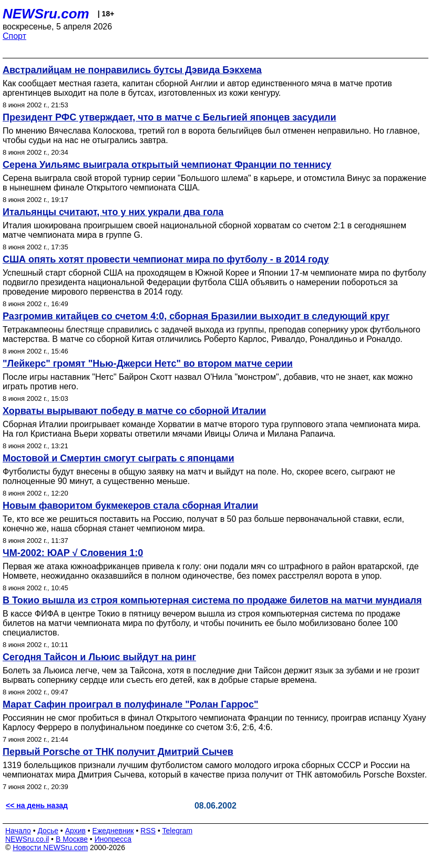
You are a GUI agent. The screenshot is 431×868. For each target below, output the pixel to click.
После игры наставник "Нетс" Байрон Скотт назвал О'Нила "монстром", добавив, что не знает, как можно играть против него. (208, 382)
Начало (18, 831)
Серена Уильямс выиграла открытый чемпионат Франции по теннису (167, 165)
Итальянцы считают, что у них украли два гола (113, 212)
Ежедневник (113, 831)
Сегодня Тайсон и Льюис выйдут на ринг (99, 657)
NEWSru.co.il (27, 839)
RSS (148, 831)
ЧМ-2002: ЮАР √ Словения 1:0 (73, 553)
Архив (75, 831)
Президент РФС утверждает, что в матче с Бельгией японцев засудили (170, 117)
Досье (48, 831)
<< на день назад (37, 805)
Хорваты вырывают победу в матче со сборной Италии (134, 411)
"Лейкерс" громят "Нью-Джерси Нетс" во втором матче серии (148, 364)
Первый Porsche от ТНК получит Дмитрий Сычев (118, 752)
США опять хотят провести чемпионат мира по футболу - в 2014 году (166, 259)
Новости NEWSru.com (50, 847)
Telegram (178, 831)
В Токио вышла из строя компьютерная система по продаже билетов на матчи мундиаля (212, 600)
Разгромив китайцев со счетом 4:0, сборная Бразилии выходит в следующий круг (196, 316)
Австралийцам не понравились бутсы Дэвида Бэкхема (132, 70)
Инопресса (113, 839)
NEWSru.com (46, 14)
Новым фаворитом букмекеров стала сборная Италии (130, 506)
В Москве (72, 839)
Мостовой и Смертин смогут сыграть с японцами (118, 458)
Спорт (14, 36)
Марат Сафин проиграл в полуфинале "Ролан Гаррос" (130, 704)
